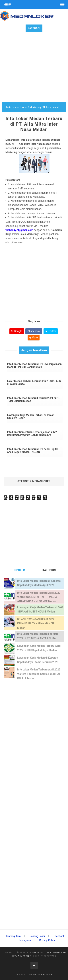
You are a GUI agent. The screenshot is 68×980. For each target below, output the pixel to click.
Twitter (51, 331)
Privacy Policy (47, 940)
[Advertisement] (34, 68)
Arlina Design (43, 974)
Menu (7, 5)
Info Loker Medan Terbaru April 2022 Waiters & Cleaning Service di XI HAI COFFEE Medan (39, 674)
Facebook (34, 331)
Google (17, 331)
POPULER (19, 570)
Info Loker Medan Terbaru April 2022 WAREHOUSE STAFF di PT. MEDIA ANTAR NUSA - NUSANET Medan (39, 597)
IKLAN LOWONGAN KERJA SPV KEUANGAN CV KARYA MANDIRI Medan (36, 624)
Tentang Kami (13, 936)
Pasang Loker (37, 936)
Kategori (34, 28)
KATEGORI (49, 570)
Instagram (25, 940)
